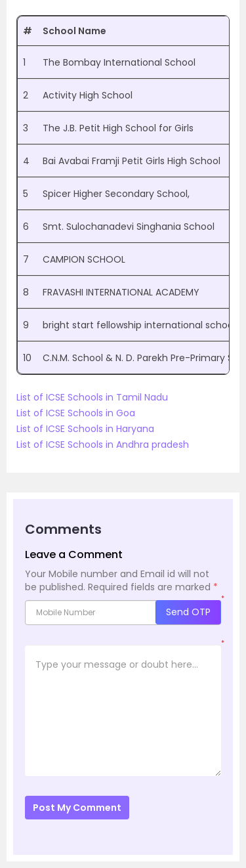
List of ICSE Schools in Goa (76, 413)
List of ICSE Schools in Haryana (85, 429)
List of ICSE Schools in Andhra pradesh (103, 445)
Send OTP (188, 612)
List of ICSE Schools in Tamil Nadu (92, 397)
